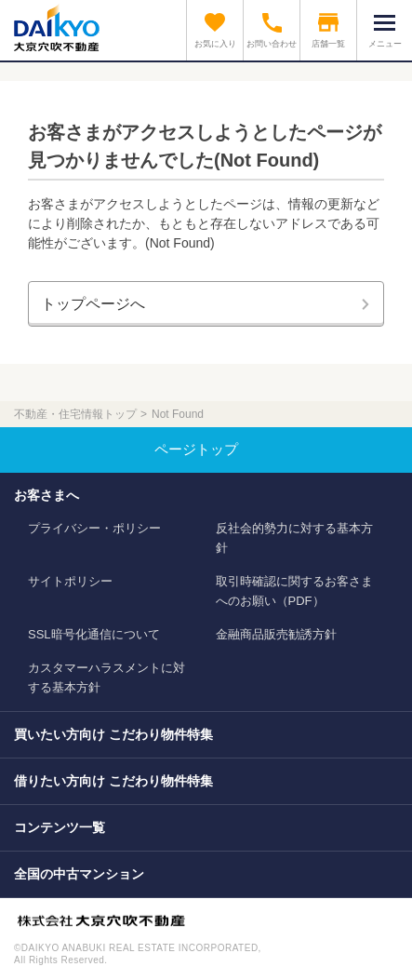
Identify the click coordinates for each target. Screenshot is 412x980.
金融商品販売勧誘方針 (276, 634)
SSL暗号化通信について (94, 634)
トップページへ (93, 304)
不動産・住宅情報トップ (75, 414)
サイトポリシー (70, 581)
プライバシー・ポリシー (94, 528)
